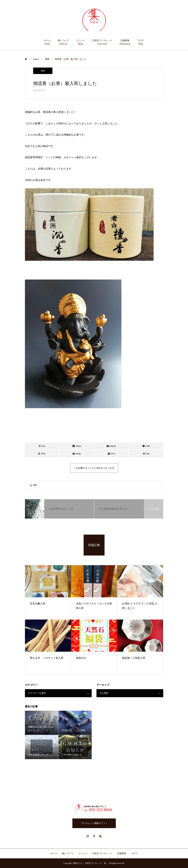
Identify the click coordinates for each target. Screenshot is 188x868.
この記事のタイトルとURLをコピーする (94, 468)
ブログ (134, 853)
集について (68, 853)
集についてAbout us (63, 42)
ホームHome (47, 42)
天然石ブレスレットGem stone (102, 42)
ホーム (54, 853)
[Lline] (146, 446)
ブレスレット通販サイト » (94, 823)
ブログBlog (141, 42)
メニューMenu (81, 42)
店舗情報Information (125, 42)
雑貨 (43, 71)
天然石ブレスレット (102, 853)
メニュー (83, 853)
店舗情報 (122, 853)
